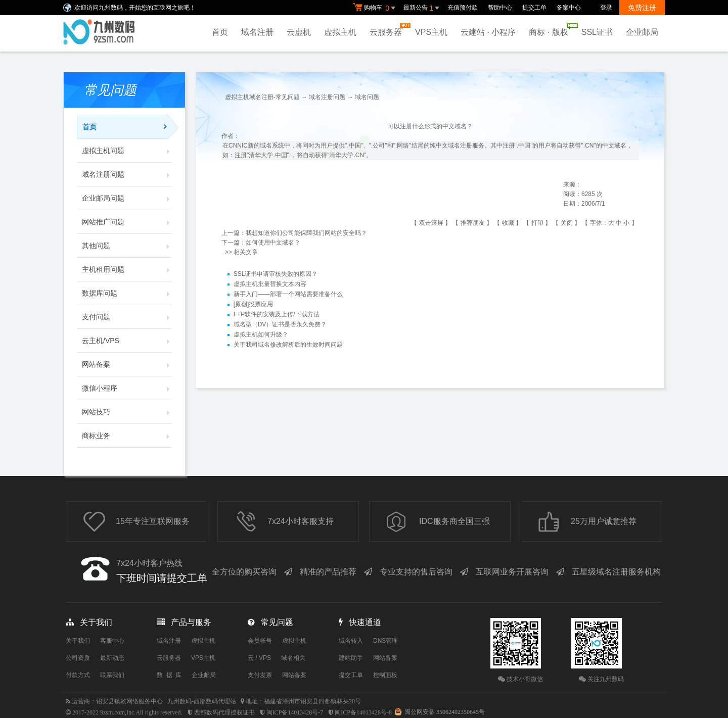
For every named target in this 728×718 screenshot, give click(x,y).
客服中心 (112, 641)
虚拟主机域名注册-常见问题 (262, 97)
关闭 (567, 223)
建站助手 (351, 658)
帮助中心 (500, 8)
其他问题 (127, 246)
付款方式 (78, 675)
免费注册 (642, 8)
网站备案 (127, 364)
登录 (606, 8)
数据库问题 (127, 293)
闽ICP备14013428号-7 (295, 712)
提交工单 (534, 8)
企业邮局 (642, 32)
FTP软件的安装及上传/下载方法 (277, 315)
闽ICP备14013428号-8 (363, 712)
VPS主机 (431, 32)
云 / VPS (259, 658)
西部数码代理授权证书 (224, 712)
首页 (220, 32)
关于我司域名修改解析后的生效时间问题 (288, 345)
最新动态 (112, 658)
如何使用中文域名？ (273, 243)
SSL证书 (597, 32)
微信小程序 (127, 388)
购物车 (376, 8)
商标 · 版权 (551, 30)
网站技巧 (127, 412)
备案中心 (569, 8)
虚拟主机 (340, 32)
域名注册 (257, 32)
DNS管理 (385, 641)
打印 (537, 223)
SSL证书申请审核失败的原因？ (276, 274)
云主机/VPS (127, 341)
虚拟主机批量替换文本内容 (270, 284)
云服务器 (388, 30)
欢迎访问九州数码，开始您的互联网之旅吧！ (135, 8)
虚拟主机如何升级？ (261, 335)
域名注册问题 (127, 174)
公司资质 (78, 658)
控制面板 (385, 675)
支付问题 (127, 317)
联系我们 (112, 675)
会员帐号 (260, 641)
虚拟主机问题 (127, 151)
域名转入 (351, 641)
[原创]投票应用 (254, 305)
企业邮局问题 (127, 198)
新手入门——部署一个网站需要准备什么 (288, 295)
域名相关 (293, 658)
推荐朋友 (473, 223)
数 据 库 (169, 675)
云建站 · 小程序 (488, 32)
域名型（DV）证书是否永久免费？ (280, 325)
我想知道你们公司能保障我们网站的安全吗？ (306, 233)
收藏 (508, 223)
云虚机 (299, 32)
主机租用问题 (127, 269)
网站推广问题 (127, 222)
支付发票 (260, 675)
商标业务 (127, 436)
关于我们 (78, 641)
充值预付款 (463, 8)
